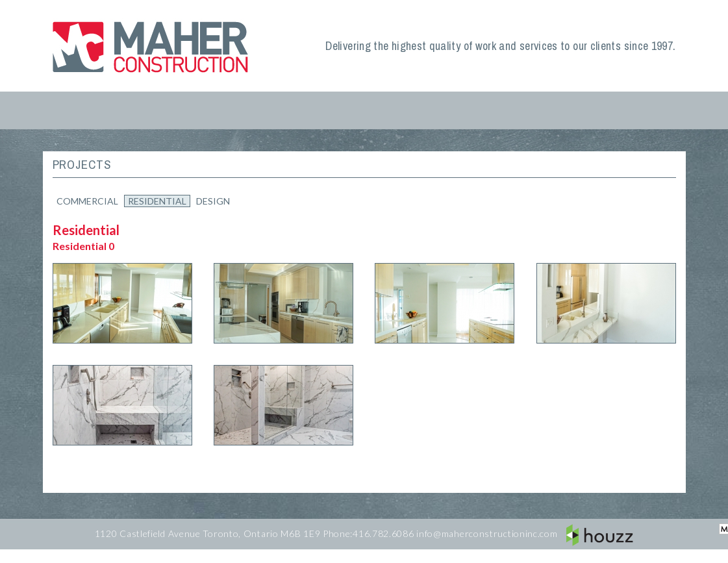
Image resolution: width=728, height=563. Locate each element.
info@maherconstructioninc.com (487, 533)
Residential (157, 201)
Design (213, 201)
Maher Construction (153, 46)
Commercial (87, 201)
